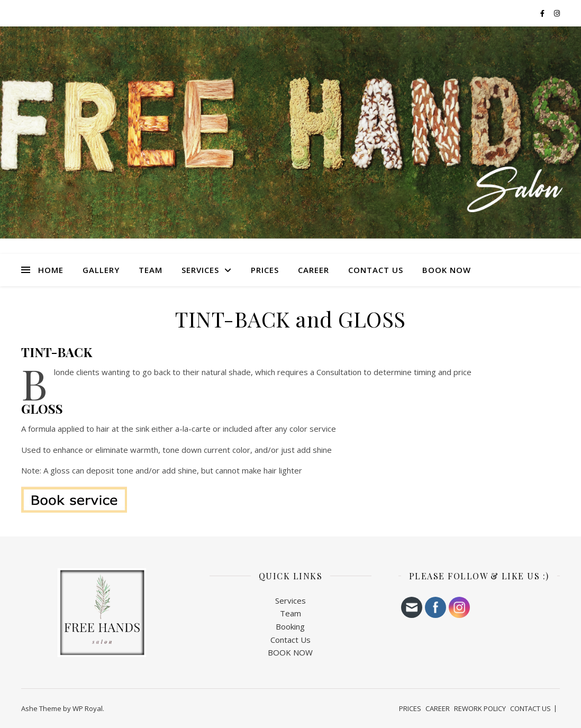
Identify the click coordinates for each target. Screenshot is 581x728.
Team (290, 613)
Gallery (101, 270)
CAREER (314, 270)
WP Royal (88, 708)
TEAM (151, 270)
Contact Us (290, 640)
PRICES (265, 270)
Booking (290, 626)
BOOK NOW (447, 270)
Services (290, 600)
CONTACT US (376, 270)
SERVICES (200, 270)
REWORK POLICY (480, 708)
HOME (51, 270)
